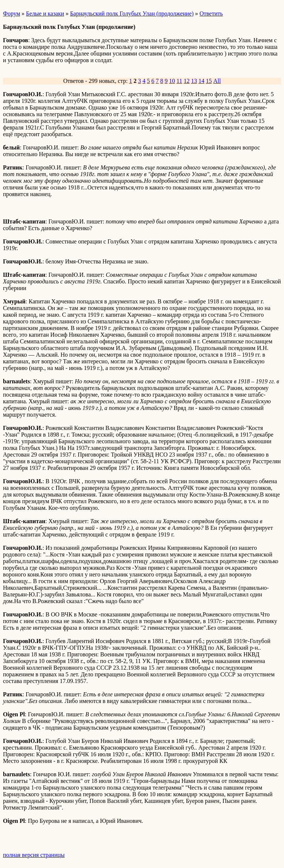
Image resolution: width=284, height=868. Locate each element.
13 (194, 81)
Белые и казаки (45, 14)
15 (209, 81)
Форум (11, 14)
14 (202, 81)
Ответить (211, 14)
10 (172, 81)
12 (187, 81)
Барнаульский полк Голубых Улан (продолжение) (132, 14)
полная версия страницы (34, 855)
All (217, 81)
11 (179, 81)
